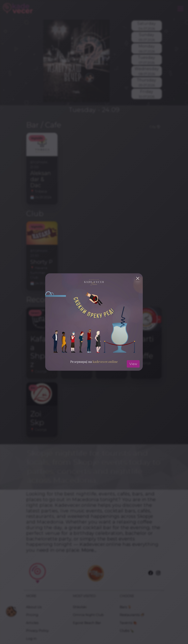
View (133, 364)
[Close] (138, 278)
